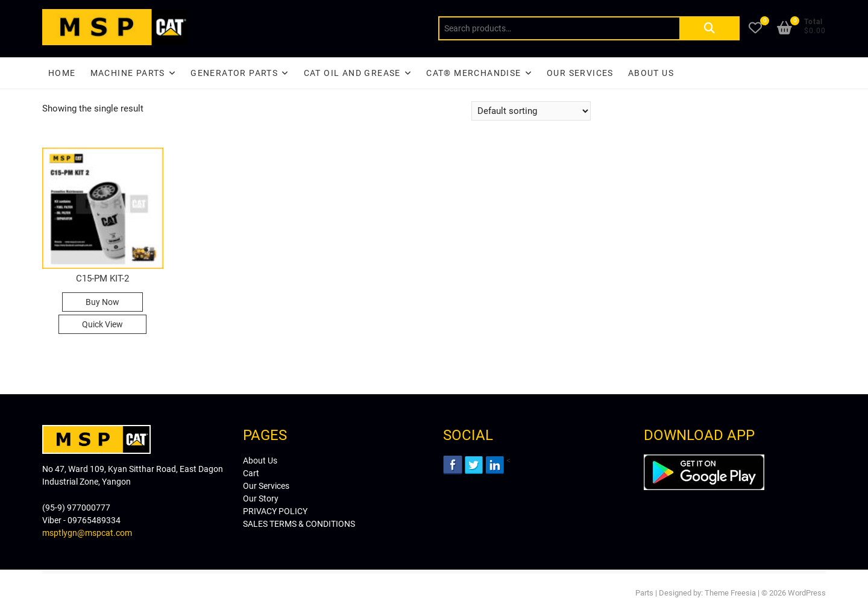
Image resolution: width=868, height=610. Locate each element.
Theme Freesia (730, 593)
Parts (644, 593)
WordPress (807, 593)
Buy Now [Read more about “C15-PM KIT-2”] (102, 302)
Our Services (580, 73)
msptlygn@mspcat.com (87, 533)
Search (709, 28)
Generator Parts (234, 73)
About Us (651, 73)
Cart (251, 473)
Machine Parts (128, 73)
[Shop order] (531, 111)
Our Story (261, 498)
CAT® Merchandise (473, 73)
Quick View (102, 324)
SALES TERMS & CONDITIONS (299, 524)
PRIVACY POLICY (275, 511)
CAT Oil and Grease (352, 73)
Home (62, 73)
